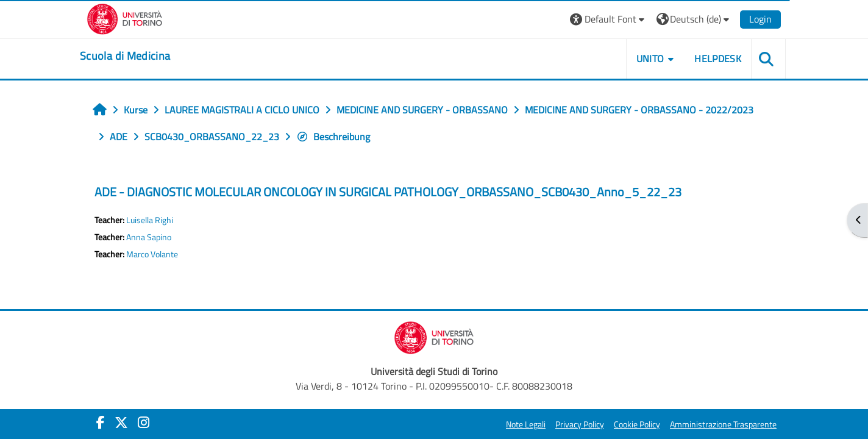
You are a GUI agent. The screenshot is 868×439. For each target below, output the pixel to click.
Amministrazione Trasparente (723, 424)
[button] (609, 19)
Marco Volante (152, 254)
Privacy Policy (580, 424)
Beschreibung (333, 137)
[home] (125, 56)
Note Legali (526, 424)
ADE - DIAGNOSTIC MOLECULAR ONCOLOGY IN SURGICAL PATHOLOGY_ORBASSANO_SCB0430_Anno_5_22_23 (388, 192)
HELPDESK (718, 59)
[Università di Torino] (125, 18)
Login (760, 19)
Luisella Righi (150, 220)
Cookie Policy (637, 424)
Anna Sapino (149, 237)
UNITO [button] (650, 59)
